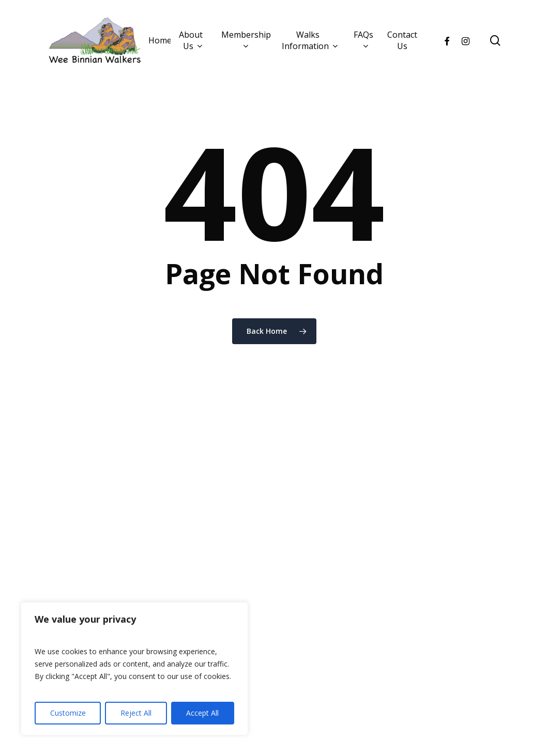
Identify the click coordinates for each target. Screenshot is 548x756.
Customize (68, 713)
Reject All (136, 713)
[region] (134, 669)
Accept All (202, 713)
